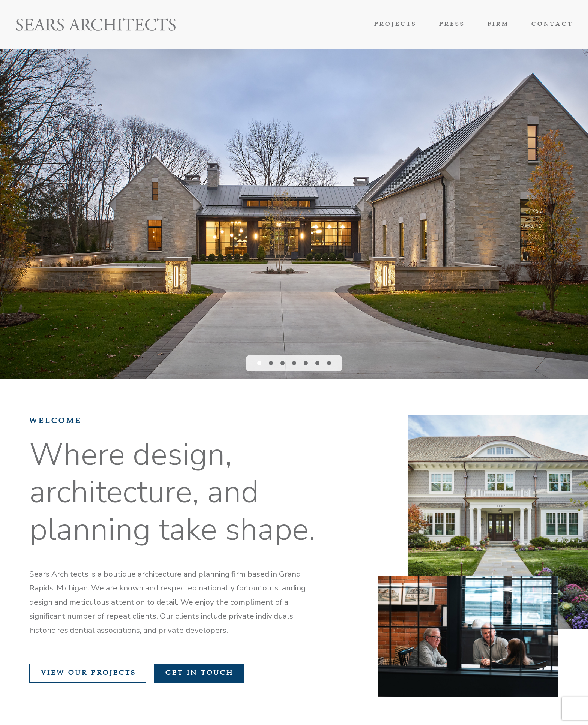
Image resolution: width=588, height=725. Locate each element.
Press (452, 25)
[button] (259, 363)
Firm (498, 25)
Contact (552, 25)
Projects (395, 25)
